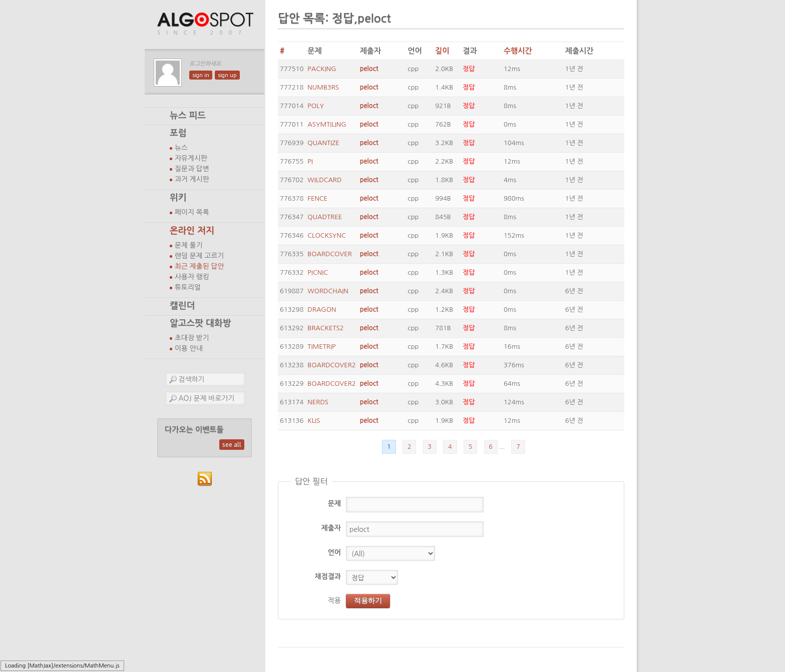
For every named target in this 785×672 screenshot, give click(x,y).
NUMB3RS (323, 87)
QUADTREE (325, 217)
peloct (369, 69)
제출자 (331, 528)
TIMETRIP (321, 347)
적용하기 (368, 600)
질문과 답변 (192, 169)
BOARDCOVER (329, 254)
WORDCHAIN (328, 291)
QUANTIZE (323, 143)
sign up (227, 75)
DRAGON (322, 309)
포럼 (178, 133)
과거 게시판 (192, 179)
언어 (334, 552)
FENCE (317, 198)
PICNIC (318, 272)
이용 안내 (189, 348)
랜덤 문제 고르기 (200, 256)
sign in (201, 75)
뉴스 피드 (188, 116)
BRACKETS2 (325, 328)
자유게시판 (191, 158)
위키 (178, 198)
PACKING (322, 69)
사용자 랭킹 (192, 277)
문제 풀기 (189, 245)
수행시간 (518, 51)
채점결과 (328, 576)
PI (310, 161)
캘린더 (182, 306)
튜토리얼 (188, 287)
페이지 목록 (192, 212)
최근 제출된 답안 (200, 266)
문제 (334, 503)
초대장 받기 (192, 338)
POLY (316, 106)
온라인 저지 (192, 231)
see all (232, 445)
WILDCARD (324, 180)
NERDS (318, 402)
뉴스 (181, 148)
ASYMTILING (327, 124)
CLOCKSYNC (326, 235)
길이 (442, 51)
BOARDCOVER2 (331, 365)
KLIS (314, 421)
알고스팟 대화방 (201, 323)
